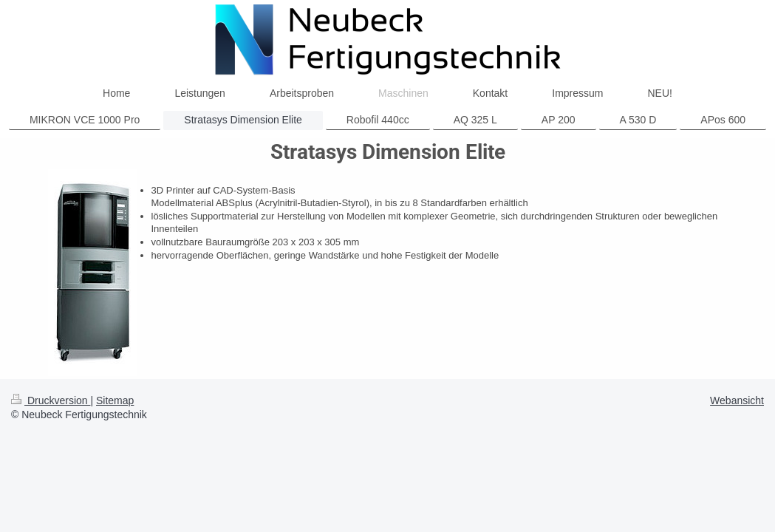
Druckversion (51, 400)
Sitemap (115, 400)
